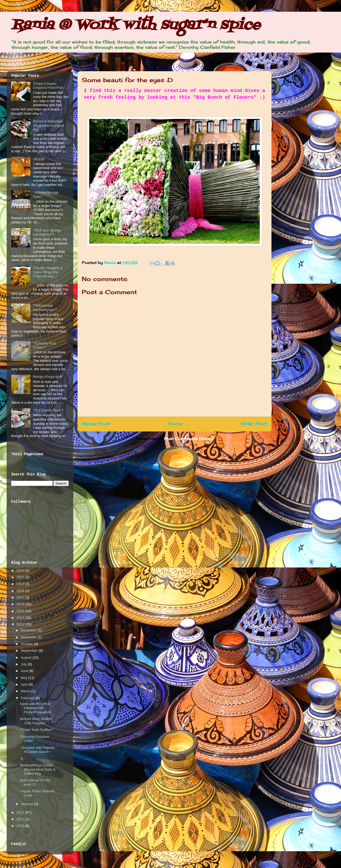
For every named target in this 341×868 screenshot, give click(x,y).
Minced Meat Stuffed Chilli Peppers (36, 721)
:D (21, 759)
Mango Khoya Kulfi (48, 377)
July (24, 664)
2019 (21, 584)
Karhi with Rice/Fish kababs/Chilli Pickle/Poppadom (35, 708)
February (28, 698)
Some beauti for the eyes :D (35, 782)
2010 (21, 826)
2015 (21, 611)
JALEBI (39, 159)
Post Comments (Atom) (189, 439)
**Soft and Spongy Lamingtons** (47, 232)
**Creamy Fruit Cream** (44, 345)
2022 (21, 571)
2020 (21, 577)
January (27, 804)
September (30, 651)
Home (175, 424)
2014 (21, 618)
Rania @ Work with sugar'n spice (136, 25)
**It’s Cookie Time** (48, 410)
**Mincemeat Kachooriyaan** (45, 308)
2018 (21, 591)
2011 (21, 819)
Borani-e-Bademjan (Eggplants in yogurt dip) (48, 125)
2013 (21, 624)
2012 (21, 812)
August (27, 657)
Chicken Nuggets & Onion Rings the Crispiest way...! (48, 272)
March (26, 691)
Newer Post (96, 424)
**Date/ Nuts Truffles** (37, 730)
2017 (21, 597)
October (27, 644)
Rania (111, 263)
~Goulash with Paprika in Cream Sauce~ (37, 750)
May (25, 678)
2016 (21, 604)
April (25, 684)
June (25, 671)
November (29, 637)
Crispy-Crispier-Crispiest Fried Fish (48, 86)
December (29, 630)
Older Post (254, 424)
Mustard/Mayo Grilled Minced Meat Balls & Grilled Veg (38, 769)
